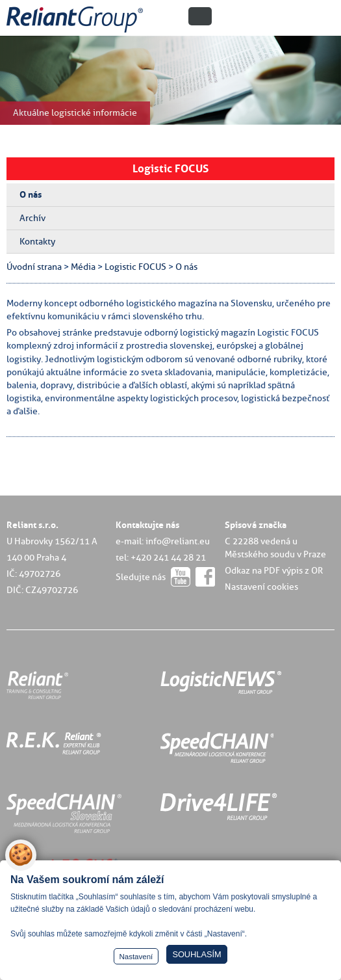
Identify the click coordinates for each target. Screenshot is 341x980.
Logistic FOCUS (170, 168)
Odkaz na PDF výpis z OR (274, 570)
